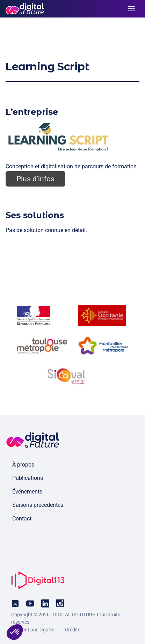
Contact (22, 519)
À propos (23, 465)
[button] (15, 632)
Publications (28, 478)
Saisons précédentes (38, 505)
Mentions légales (36, 630)
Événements (27, 492)
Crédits (73, 630)
